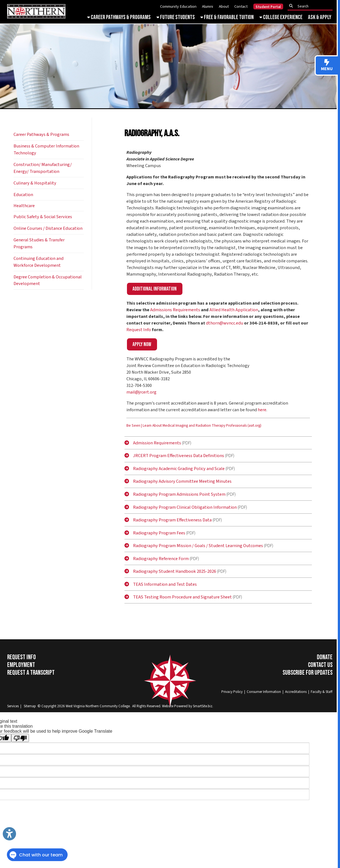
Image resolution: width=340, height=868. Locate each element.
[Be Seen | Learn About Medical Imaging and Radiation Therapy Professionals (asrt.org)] (194, 427)
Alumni (208, 6)
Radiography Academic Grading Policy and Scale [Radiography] (175, 469)
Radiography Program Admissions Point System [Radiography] (175, 494)
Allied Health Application (234, 310)
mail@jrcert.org (141, 392)
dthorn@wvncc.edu (225, 323)
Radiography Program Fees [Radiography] (155, 533)
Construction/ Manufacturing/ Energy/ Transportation (43, 168)
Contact (241, 6)
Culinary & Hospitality (35, 183)
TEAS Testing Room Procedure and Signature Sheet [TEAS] (178, 597)
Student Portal (268, 7)
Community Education (178, 6)
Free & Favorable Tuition (227, 17)
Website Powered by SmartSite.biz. (188, 706)
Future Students (176, 17)
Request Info (139, 330)
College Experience (281, 17)
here (262, 410)
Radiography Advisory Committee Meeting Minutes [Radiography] (178, 481)
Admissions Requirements (175, 310)
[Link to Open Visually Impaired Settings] (9, 834)
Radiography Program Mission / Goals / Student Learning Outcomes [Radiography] (194, 546)
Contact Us (320, 665)
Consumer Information (264, 692)
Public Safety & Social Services (43, 217)
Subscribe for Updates (308, 673)
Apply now (142, 344)
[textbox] (311, 6)
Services (13, 706)
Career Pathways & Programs (119, 17)
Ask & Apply (320, 17)
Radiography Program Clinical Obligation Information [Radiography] (181, 507)
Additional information (155, 289)
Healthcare (24, 206)
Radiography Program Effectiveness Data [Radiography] (168, 520)
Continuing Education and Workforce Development (38, 262)
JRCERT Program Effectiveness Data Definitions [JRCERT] (174, 456)
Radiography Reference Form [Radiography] (157, 559)
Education (23, 195)
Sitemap (30, 706)
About (224, 6)
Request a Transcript (31, 673)
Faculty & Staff (322, 692)
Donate (325, 657)
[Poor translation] (20, 738)
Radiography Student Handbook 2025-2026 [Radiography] (170, 571)
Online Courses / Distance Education (48, 228)
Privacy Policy (232, 692)
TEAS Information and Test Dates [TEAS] (161, 584)
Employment (21, 665)
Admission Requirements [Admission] (153, 443)
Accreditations (296, 692)
